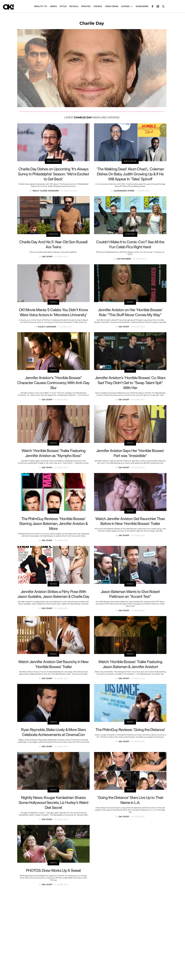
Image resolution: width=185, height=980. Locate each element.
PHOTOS (86, 6)
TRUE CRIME (112, 6)
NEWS (53, 6)
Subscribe (142, 6)
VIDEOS (98, 6)
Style (63, 6)
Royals (74, 6)
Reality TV (41, 6)
